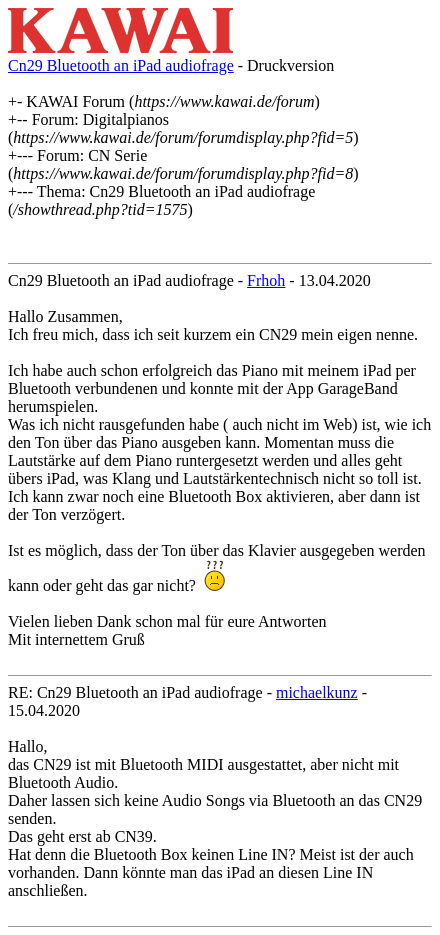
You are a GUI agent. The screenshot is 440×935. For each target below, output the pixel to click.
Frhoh (266, 280)
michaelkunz (317, 692)
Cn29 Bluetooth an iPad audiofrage (121, 65)
